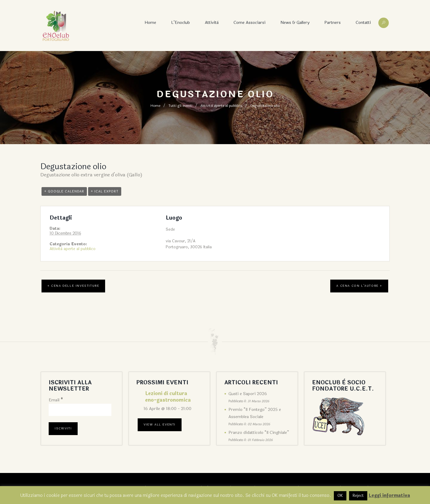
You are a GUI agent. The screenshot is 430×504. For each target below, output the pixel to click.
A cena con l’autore (359, 286)
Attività (212, 23)
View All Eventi (160, 425)
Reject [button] (358, 496)
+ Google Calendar (64, 191)
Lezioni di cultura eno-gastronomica (168, 397)
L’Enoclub (181, 23)
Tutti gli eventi (180, 106)
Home (150, 23)
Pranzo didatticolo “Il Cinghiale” (259, 433)
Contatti (363, 23)
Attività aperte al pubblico (221, 106)
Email (56, 400)
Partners (333, 23)
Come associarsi (249, 23)
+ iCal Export (105, 191)
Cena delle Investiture (73, 286)
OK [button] (340, 496)
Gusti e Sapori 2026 (248, 394)
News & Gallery (295, 23)
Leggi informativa (389, 495)
